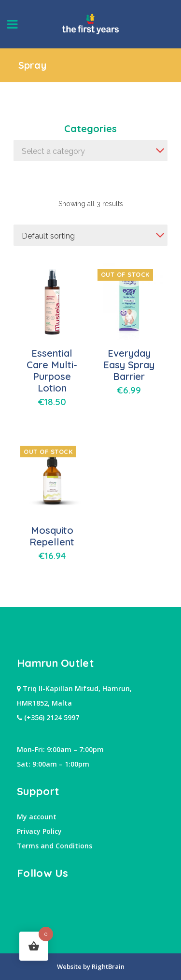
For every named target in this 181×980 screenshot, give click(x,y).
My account (37, 817)
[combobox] (90, 151)
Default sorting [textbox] (48, 236)
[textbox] (90, 151)
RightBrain (107, 966)
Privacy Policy (39, 831)
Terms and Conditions (55, 846)
